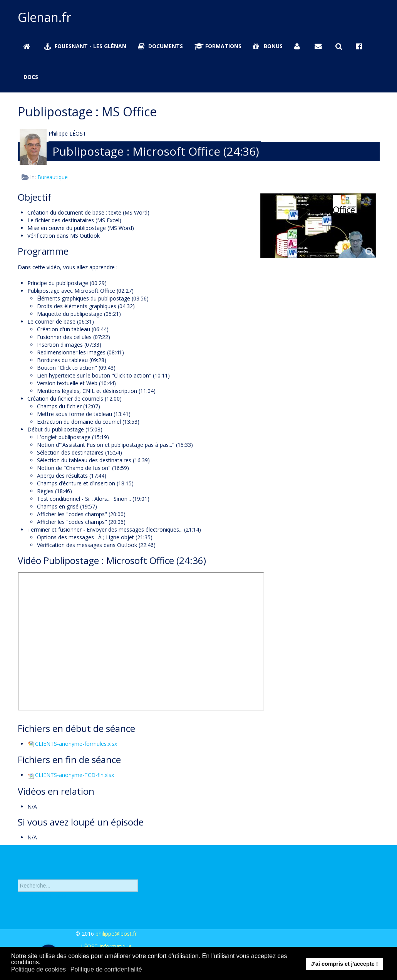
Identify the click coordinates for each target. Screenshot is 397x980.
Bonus (268, 46)
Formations (218, 46)
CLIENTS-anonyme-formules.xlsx (72, 744)
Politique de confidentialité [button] (106, 969)
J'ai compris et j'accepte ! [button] (344, 964)
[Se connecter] (299, 46)
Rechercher (18, 875)
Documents (161, 46)
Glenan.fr (44, 17)
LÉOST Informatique (106, 946)
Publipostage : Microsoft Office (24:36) (156, 151)
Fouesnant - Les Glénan (85, 46)
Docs (31, 77)
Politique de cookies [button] (39, 969)
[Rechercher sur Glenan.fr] (340, 46)
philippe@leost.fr (116, 934)
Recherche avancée (42, 900)
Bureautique (53, 177)
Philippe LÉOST (67, 133)
